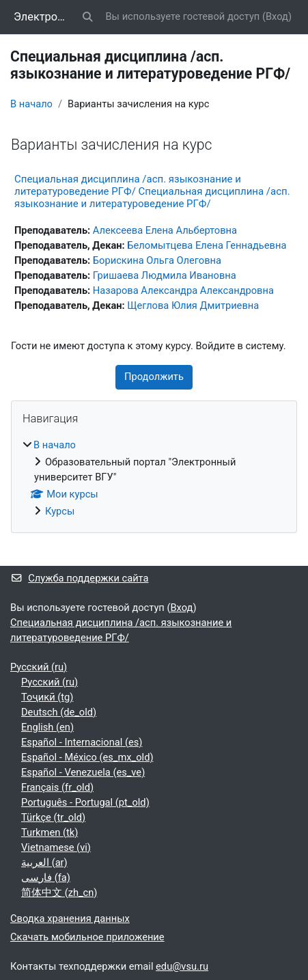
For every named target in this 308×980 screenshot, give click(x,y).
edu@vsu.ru (182, 966)
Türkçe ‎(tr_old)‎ (53, 817)
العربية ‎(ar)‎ (44, 862)
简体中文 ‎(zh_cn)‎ (59, 893)
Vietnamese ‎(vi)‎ (56, 847)
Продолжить (154, 377)
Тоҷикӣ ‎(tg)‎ (47, 697)
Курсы (60, 511)
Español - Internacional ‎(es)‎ (82, 742)
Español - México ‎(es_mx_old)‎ (87, 757)
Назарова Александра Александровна (183, 290)
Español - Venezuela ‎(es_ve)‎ (83, 772)
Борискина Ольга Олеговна (157, 260)
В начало (31, 104)
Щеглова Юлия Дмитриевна (193, 305)
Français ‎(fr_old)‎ (57, 787)
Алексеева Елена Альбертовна (165, 230)
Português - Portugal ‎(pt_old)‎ (85, 802)
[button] (87, 17)
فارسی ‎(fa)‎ (46, 877)
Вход (277, 16)
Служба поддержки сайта (80, 578)
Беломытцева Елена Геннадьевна (207, 245)
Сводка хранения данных (70, 918)
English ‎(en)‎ (47, 727)
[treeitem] (154, 479)
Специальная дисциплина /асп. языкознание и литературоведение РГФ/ (121, 630)
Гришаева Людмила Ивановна (165, 275)
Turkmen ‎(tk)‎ (50, 832)
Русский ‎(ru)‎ (39, 667)
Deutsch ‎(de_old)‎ (59, 712)
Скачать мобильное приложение (87, 937)
